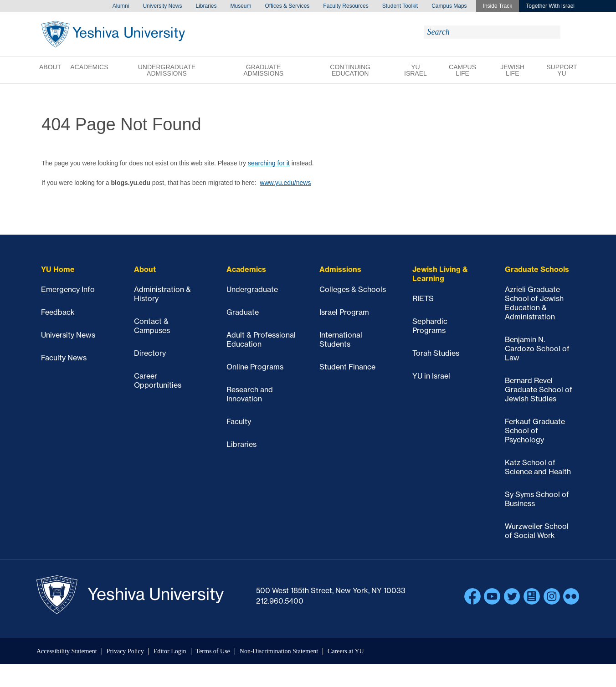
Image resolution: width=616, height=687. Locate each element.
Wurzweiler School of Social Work (537, 531)
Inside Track (498, 6)
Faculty (239, 421)
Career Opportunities (158, 380)
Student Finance (347, 367)
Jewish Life (512, 70)
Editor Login (170, 651)
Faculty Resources (346, 6)
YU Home (58, 269)
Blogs (532, 596)
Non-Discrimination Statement (279, 651)
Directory (150, 353)
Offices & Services (287, 6)
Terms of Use (213, 651)
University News (162, 6)
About (50, 67)
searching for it (269, 163)
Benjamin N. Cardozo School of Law (537, 349)
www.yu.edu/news (285, 183)
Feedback (58, 312)
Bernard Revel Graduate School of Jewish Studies (539, 390)
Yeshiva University (113, 34)
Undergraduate (252, 289)
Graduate (243, 312)
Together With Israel (550, 6)
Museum (241, 6)
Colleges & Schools (353, 289)
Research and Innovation (250, 394)
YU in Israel (431, 376)
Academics (89, 67)
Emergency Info (68, 289)
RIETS (423, 298)
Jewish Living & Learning (440, 274)
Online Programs (255, 367)
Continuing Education (350, 70)
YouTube (492, 596)
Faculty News (64, 358)
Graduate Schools (537, 269)
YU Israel (416, 70)
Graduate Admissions (263, 70)
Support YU (562, 70)
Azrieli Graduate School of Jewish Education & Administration (534, 303)
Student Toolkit (400, 6)
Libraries (206, 6)
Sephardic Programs (430, 326)
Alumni (121, 6)
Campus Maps (449, 6)
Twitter (512, 596)
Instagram (552, 596)
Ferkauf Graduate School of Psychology (535, 431)
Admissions (340, 269)
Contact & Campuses (152, 326)
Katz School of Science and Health (538, 467)
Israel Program (344, 312)
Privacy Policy (125, 651)
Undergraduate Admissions (167, 70)
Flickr (571, 596)
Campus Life (462, 70)
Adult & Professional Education (261, 339)
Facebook (472, 596)
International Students (341, 339)
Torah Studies (436, 353)
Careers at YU (346, 651)
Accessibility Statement (67, 651)
